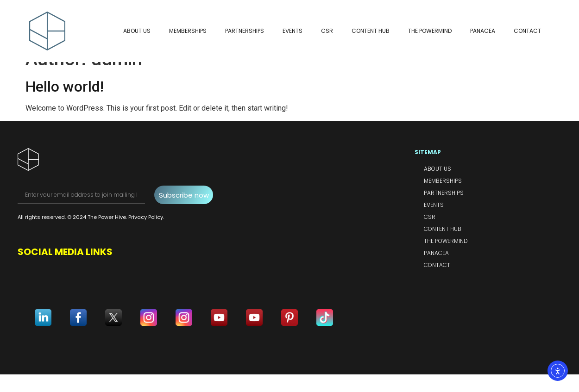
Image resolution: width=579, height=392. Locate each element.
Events (293, 31)
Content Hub (371, 31)
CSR (327, 31)
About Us (137, 31)
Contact (527, 31)
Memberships (188, 31)
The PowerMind (430, 31)
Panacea (483, 31)
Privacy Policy (146, 235)
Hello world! (65, 104)
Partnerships (245, 31)
